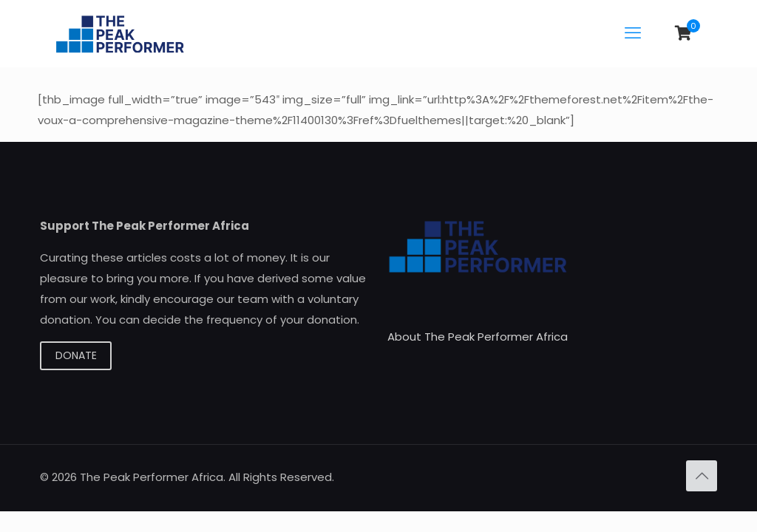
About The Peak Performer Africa (478, 337)
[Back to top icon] (702, 476)
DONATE (76, 355)
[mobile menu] (633, 33)
